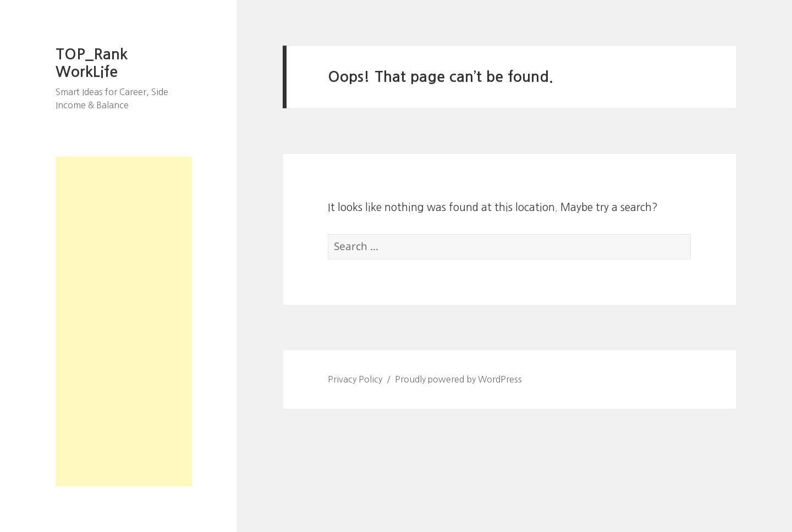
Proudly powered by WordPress (458, 379)
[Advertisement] (124, 322)
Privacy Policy (355, 379)
